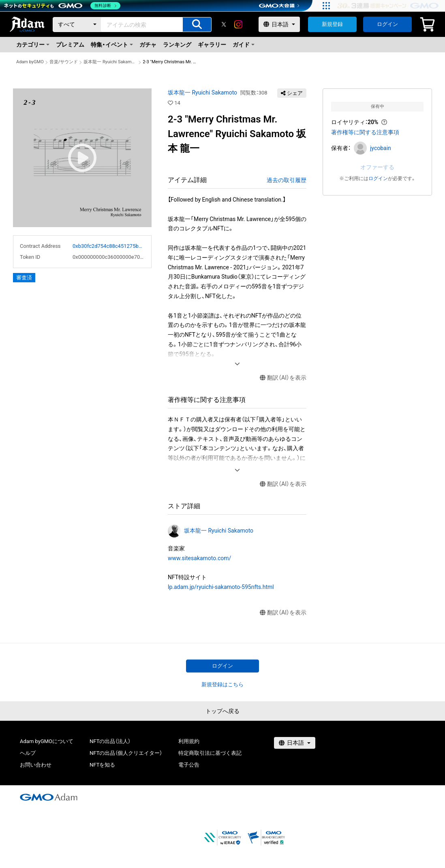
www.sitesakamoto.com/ (199, 558)
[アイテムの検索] (197, 25)
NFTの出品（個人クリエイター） (126, 753)
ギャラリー (212, 45)
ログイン (387, 24)
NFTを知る (102, 765)
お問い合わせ (36, 765)
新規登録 (332, 24)
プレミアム (70, 45)
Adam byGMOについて (47, 741)
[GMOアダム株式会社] (49, 797)
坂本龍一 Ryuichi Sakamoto (110, 62)
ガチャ (148, 45)
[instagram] (238, 24)
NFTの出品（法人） (110, 741)
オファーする (377, 167)
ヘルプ (28, 753)
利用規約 (189, 741)
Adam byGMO (30, 62)
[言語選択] (279, 24)
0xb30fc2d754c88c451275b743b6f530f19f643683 (109, 246)
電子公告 (189, 765)
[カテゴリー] (77, 25)
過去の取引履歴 (287, 180)
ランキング (177, 45)
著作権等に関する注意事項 (365, 132)
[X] (224, 24)
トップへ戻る (222, 711)
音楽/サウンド (64, 62)
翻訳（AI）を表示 (283, 378)
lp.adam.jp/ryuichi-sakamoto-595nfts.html (221, 587)
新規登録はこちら (222, 684)
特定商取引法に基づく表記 (210, 753)
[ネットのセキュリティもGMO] (62, 6)
